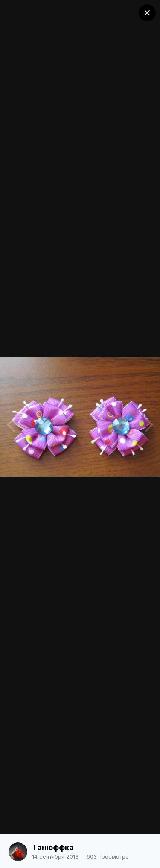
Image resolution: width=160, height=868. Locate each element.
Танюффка (53, 847)
